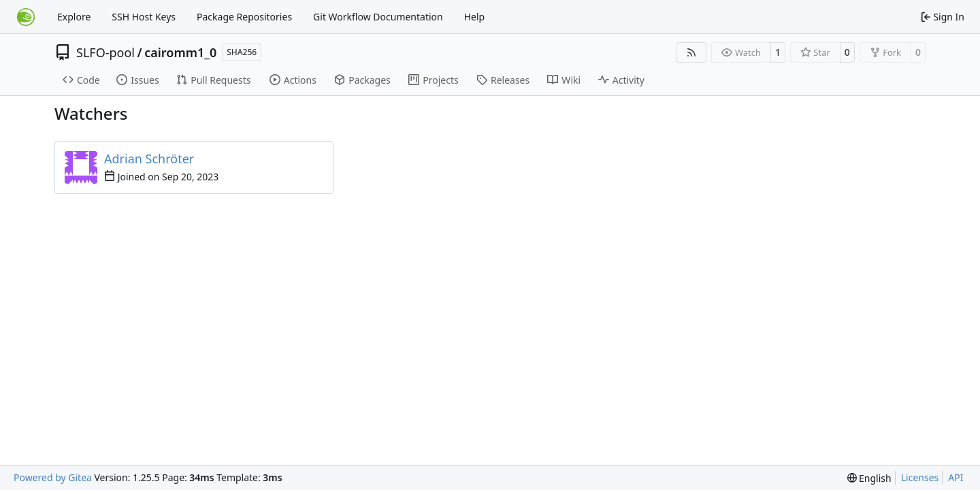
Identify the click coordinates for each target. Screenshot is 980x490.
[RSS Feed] (691, 52)
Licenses (920, 477)
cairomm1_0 (180, 52)
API (955, 477)
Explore (74, 17)
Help (475, 17)
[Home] (26, 17)
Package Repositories (244, 17)
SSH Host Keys (144, 17)
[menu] (869, 478)
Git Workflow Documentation (378, 17)
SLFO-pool (105, 52)
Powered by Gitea (53, 477)
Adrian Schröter (149, 159)
